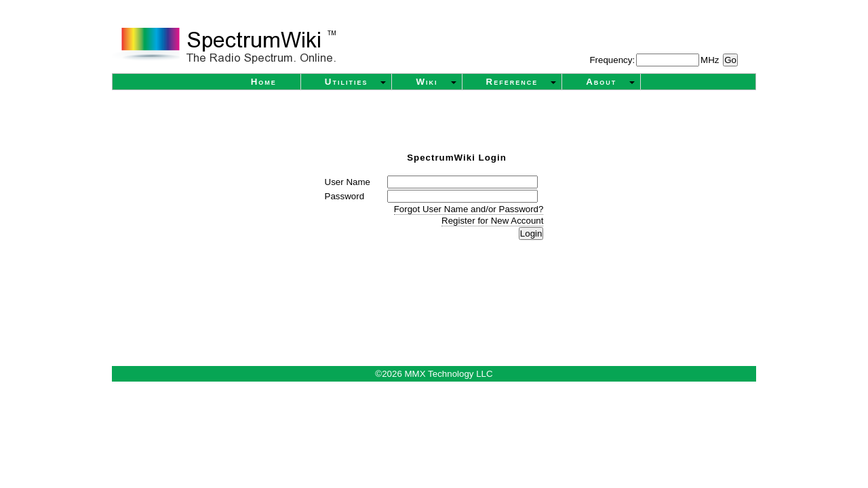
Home (264, 82)
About (601, 82)
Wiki (427, 82)
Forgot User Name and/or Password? (469, 209)
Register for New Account (492, 221)
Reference (512, 82)
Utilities (347, 82)
